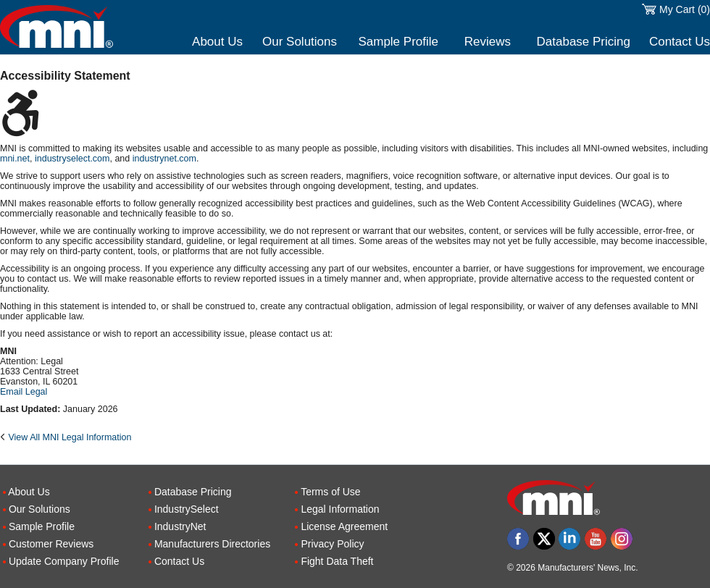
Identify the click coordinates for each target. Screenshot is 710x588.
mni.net (15, 159)
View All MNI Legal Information (70, 437)
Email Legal (24, 392)
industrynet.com (164, 159)
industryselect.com (72, 159)
